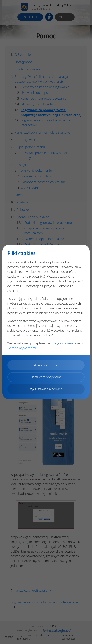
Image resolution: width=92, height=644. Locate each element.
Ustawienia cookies (46, 389)
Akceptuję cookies (46, 365)
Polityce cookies (62, 343)
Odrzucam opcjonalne (46, 377)
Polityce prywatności (22, 348)
